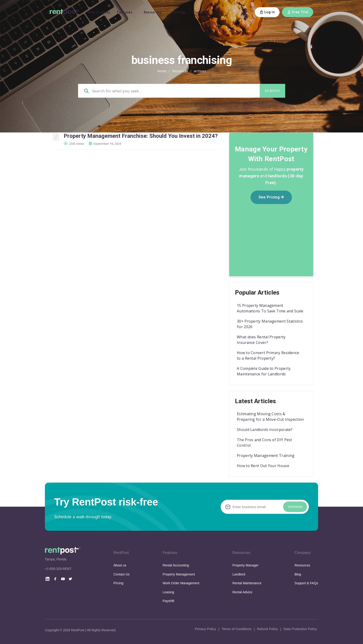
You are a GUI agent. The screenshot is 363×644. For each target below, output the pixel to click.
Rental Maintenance (247, 583)
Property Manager (246, 565)
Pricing (179, 12)
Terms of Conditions (236, 629)
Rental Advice (242, 592)
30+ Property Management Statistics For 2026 (270, 324)
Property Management (179, 574)
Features (124, 12)
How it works (99, 12)
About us (120, 565)
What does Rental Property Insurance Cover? (261, 340)
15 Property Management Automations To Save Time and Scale (270, 308)
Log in (267, 12)
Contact (199, 12)
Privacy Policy (205, 629)
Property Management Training (266, 456)
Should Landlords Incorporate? (265, 430)
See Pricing (271, 197)
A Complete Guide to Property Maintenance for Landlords (264, 371)
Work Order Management (181, 583)
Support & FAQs (306, 583)
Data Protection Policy (300, 629)
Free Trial (298, 12)
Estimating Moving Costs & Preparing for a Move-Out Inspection (270, 417)
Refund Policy (267, 629)
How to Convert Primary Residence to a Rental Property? (268, 355)
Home (162, 71)
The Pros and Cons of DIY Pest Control (264, 443)
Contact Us (122, 574)
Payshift (169, 601)
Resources (153, 12)
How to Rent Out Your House (263, 466)
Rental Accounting (176, 565)
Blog (298, 574)
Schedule (295, 507)
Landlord (239, 574)
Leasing (168, 592)
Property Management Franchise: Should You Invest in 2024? (141, 136)
